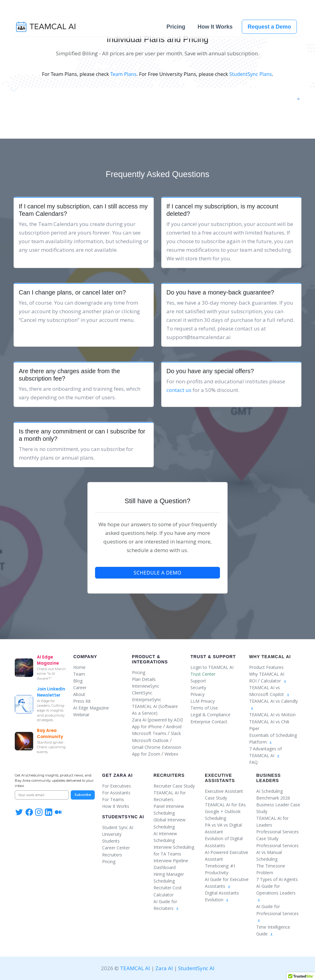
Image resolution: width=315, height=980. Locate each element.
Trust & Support (213, 657)
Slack (176, 733)
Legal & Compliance (210, 715)
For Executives (117, 786)
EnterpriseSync (147, 699)
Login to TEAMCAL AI (212, 667)
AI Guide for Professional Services (277, 913)
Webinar (81, 715)
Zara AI (139, 720)
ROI (253, 681)
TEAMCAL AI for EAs (225, 805)
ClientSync (142, 693)
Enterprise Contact (209, 722)
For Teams (113, 799)
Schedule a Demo (157, 573)
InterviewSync (146, 686)
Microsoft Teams (149, 733)
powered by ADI (165, 720)
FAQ (253, 762)
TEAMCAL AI (135, 968)
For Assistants (116, 793)
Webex (171, 754)
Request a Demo (269, 28)
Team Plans (123, 74)
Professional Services (277, 846)
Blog (78, 681)
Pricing (176, 28)
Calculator (271, 681)
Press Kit (82, 701)
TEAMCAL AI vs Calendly (273, 701)
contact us (179, 390)
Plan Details (144, 679)
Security (198, 688)
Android (174, 727)
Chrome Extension (163, 747)
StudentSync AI (123, 817)
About (79, 694)
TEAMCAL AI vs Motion (272, 715)
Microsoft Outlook (150, 740)
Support (198, 681)
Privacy (197, 694)
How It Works (215, 28)
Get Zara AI (117, 775)
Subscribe (83, 795)
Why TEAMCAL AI (267, 674)
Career (80, 688)
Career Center (116, 848)
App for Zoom (146, 754)
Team (79, 674)
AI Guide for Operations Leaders (276, 893)
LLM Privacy (203, 701)
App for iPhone (147, 727)
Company (85, 657)
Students (111, 841)
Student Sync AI (118, 827)
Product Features (266, 667)
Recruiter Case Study (174, 786)
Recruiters (112, 855)
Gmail (138, 747)
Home (79, 667)
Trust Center (203, 674)
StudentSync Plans (251, 74)
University (112, 834)
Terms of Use (204, 708)
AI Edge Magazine (91, 708)
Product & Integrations (150, 659)
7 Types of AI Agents (277, 879)
